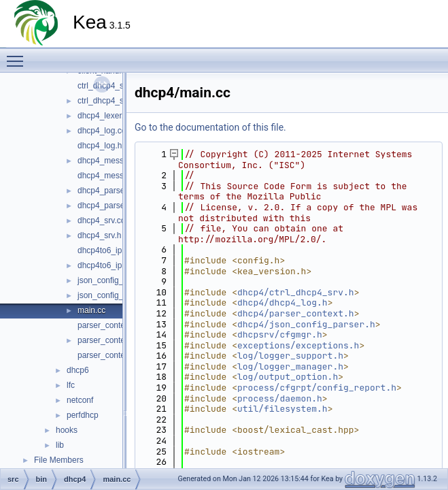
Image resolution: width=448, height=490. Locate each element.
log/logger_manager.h (290, 366)
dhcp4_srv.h (99, 235)
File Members (59, 460)
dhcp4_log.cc (102, 131)
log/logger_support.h (290, 356)
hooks (67, 430)
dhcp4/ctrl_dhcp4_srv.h (296, 292)
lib (60, 445)
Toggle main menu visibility (18, 55)
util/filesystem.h (282, 409)
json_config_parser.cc (117, 280)
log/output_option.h (288, 377)
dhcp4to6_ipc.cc (107, 250)
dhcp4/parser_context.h (296, 313)
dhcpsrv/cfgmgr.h (280, 334)
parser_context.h (108, 340)
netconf (80, 400)
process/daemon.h (280, 398)
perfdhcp (83, 415)
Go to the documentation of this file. (210, 127)
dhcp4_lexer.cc (105, 116)
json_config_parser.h (115, 295)
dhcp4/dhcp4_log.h (282, 303)
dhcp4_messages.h (113, 176)
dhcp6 (78, 370)
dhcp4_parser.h (106, 206)
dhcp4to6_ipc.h (105, 265)
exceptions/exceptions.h (298, 345)
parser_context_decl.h (118, 355)
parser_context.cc (110, 325)
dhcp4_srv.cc (101, 220)
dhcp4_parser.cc (107, 191)
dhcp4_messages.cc (115, 161)
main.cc (91, 310)
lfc (71, 385)
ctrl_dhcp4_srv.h (107, 101)
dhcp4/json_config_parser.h (306, 324)
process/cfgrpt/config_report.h (317, 388)
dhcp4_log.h (100, 146)
